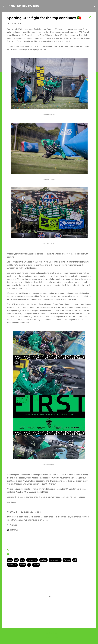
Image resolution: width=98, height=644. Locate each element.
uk (29, 565)
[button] (90, 18)
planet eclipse (55, 560)
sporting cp (12, 565)
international (32, 560)
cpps (10, 560)
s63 (75, 560)
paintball (43, 560)
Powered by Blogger (49, 633)
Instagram (14, 530)
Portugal (67, 560)
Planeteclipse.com (54, 638)
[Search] (95, 7)
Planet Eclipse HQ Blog (24, 6)
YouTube (13, 525)
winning (36, 565)
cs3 (16, 560)
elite (22, 560)
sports (22, 565)
